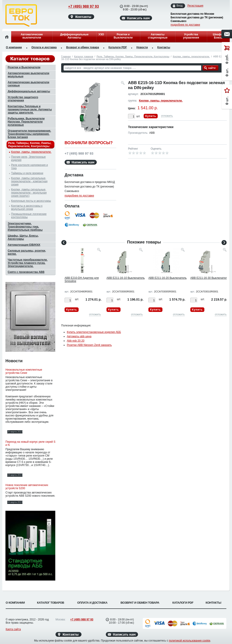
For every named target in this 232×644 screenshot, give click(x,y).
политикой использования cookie (190, 641)
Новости (142, 47)
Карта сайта (13, 629)
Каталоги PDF (118, 47)
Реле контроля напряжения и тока (29, 167)
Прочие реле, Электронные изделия (28, 158)
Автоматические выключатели (32, 36)
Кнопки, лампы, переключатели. (191, 56)
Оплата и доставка (44, 47)
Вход (180, 6)
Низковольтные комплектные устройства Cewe (24, 371)
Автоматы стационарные (158, 36)
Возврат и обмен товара (83, 47)
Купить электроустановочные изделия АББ (94, 332)
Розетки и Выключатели (123, 36)
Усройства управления (191, 36)
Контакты (164, 47)
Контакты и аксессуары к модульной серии (27, 207)
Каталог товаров (84, 56)
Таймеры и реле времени (27, 173)
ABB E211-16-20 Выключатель (168, 278)
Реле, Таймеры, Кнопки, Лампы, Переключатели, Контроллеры (133, 56)
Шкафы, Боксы (218, 36)
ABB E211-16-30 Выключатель (209, 278)
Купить (151, 116)
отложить (167, 116)
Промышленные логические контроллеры (29, 216)
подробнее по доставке (185, 25)
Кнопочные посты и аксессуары (31, 201)
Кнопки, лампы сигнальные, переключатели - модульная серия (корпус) (29, 193)
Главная (66, 56)
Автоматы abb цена (79, 336)
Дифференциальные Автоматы (74, 36)
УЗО (101, 34)
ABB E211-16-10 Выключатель (126, 278)
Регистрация (195, 6)
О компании (14, 47)
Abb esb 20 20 (76, 341)
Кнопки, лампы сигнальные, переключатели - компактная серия (29, 181)
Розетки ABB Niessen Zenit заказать (89, 345)
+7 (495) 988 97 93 (79, 6)
